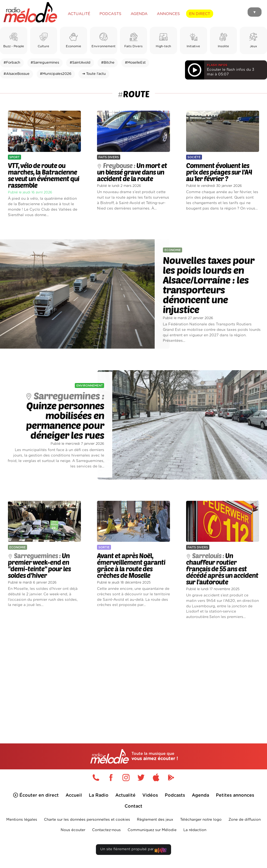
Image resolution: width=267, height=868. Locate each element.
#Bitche (108, 63)
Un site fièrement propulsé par (133, 850)
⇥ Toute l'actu (94, 74)
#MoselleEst (135, 63)
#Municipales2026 (56, 74)
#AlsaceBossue (17, 74)
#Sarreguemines (45, 63)
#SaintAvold (80, 63)
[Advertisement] (133, 673)
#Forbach (12, 63)
